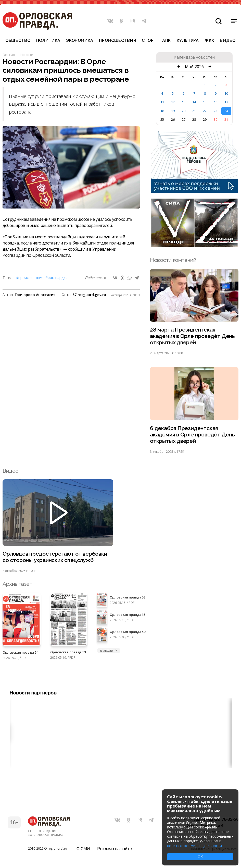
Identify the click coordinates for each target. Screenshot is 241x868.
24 (226, 111)
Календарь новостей (194, 57)
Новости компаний (173, 260)
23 (215, 111)
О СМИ (83, 849)
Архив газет (17, 584)
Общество (18, 41)
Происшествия (117, 41)
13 (184, 102)
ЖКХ (209, 41)
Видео (228, 41)
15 (205, 102)
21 (194, 111)
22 (205, 111)
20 (184, 111)
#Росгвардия (56, 278)
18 (162, 111)
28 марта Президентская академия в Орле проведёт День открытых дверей (192, 336)
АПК (167, 41)
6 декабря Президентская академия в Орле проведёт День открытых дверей (192, 435)
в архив (109, 650)
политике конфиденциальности (194, 846)
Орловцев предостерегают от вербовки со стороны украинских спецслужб (55, 557)
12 (173, 102)
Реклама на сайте (115, 849)
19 (173, 111)
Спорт (149, 41)
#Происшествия (30, 278)
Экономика (80, 41)
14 (194, 102)
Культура (188, 41)
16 (215, 102)
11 (162, 102)
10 (226, 93)
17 (226, 102)
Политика (48, 41)
